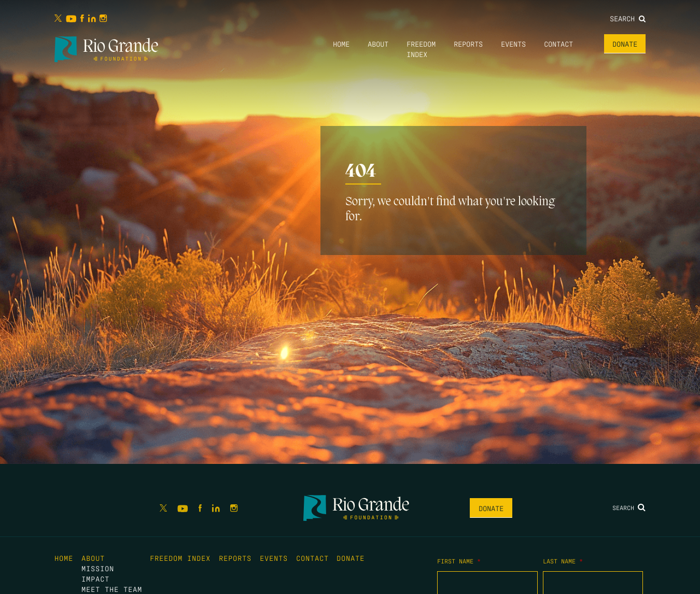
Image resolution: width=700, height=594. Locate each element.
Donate (625, 44)
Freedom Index (180, 558)
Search (628, 18)
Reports (468, 44)
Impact (95, 578)
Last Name (563, 561)
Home (341, 44)
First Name (459, 561)
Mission (98, 568)
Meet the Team (112, 589)
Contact (558, 44)
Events (513, 44)
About (378, 44)
